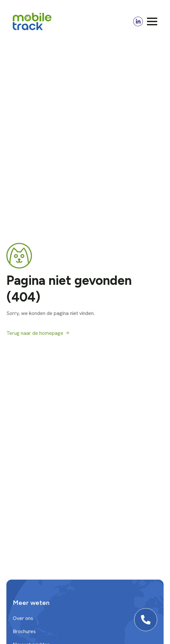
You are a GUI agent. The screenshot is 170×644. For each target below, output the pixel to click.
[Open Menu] (152, 21)
